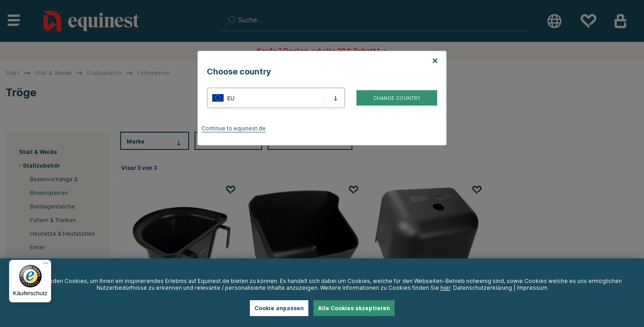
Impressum (532, 288)
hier (445, 288)
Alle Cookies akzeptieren (354, 308)
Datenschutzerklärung (483, 288)
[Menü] (46, 265)
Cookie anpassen (279, 308)
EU (231, 98)
